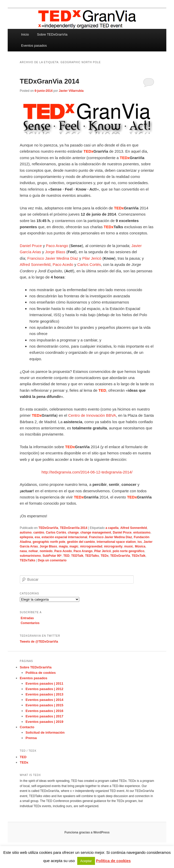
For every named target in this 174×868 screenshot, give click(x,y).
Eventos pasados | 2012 (44, 689)
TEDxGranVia (48, 528)
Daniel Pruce (31, 246)
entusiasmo (142, 533)
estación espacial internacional (64, 537)
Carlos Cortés (89, 264)
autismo (26, 533)
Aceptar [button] (86, 861)
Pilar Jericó (92, 258)
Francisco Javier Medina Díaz (53, 258)
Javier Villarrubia (71, 91)
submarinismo (30, 556)
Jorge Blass (55, 252)
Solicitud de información (45, 732)
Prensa (31, 738)
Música (140, 546)
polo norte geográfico (128, 551)
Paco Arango (57, 246)
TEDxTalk (138, 556)
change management (96, 533)
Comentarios (30, 623)
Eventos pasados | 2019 (44, 722)
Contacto (27, 727)
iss (140, 542)
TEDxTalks (28, 560)
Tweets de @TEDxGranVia (39, 642)
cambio (39, 533)
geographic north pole (49, 542)
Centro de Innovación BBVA (92, 415)
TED (66, 556)
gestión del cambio (81, 542)
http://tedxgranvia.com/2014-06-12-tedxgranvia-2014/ (87, 472)
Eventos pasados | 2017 (44, 716)
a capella (112, 528)
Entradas (27, 618)
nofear (33, 551)
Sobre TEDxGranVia (52, 34)
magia (63, 546)
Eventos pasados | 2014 (44, 700)
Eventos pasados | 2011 (44, 683)
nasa (23, 551)
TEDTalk (77, 556)
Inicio (25, 34)
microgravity (113, 546)
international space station (116, 542)
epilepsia (26, 537)
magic (74, 546)
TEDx (105, 556)
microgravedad (91, 546)
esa (37, 537)
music (129, 546)
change (73, 533)
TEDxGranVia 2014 (50, 81)
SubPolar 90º (52, 556)
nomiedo (46, 551)
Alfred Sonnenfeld (35, 264)
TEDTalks (92, 556)
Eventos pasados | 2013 (44, 694)
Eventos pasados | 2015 (44, 705)
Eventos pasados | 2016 (44, 711)
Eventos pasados (34, 46)
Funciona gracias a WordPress (87, 832)
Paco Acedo (63, 264)
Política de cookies (41, 673)
